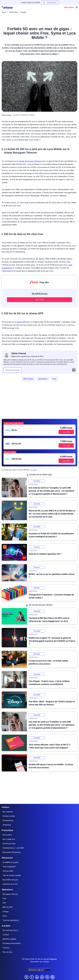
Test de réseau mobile (12, 875)
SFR (4, 903)
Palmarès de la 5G (10, 884)
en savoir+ (34, 470)
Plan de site (7, 952)
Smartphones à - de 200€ (13, 848)
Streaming (7, 825)
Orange (6, 911)
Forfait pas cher (9, 844)
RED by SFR (7, 907)
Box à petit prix (9, 839)
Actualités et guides (11, 862)
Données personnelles (12, 943)
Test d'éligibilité (9, 867)
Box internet (7, 812)
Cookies (6, 948)
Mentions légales (9, 939)
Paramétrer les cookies (40, 962)
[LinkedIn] (74, 370)
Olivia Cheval (7, 115)
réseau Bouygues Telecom (30, 161)
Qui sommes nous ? (11, 930)
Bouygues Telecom (10, 894)
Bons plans (7, 835)
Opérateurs (43, 379)
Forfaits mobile (9, 816)
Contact (6, 935)
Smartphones (8, 820)
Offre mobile (28, 379)
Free (54, 379)
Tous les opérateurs (11, 920)
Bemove (53, 959)
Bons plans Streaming (11, 852)
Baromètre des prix (10, 880)
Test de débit (8, 871)
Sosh (5, 916)
